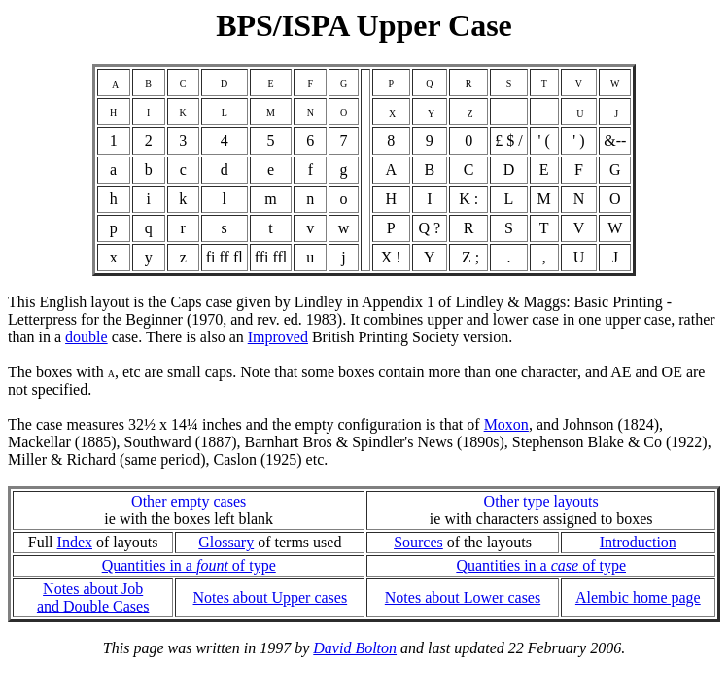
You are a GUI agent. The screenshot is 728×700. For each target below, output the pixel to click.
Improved (278, 337)
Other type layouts (541, 501)
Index (75, 542)
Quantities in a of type (189, 565)
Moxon (506, 424)
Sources (418, 542)
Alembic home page (638, 597)
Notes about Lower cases (463, 597)
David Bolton (355, 648)
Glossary (226, 542)
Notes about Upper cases (271, 597)
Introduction (638, 542)
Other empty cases (189, 501)
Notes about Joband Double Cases (93, 597)
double (87, 337)
